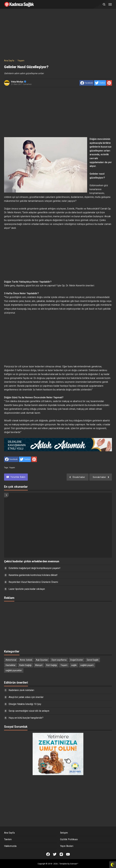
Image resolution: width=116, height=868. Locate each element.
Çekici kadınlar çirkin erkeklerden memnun (32, 561)
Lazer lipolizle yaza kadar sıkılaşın (27, 589)
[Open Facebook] (48, 854)
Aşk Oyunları (42, 660)
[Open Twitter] (55, 854)
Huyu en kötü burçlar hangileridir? (26, 718)
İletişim (64, 833)
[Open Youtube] (68, 854)
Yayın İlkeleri (67, 846)
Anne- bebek (26, 660)
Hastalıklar (11, 665)
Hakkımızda (10, 846)
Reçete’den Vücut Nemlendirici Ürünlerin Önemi (33, 582)
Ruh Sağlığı (52, 665)
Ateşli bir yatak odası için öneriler (26, 697)
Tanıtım (8, 839)
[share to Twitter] (100, 83)
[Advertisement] (58, 34)
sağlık (74, 665)
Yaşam (12, 468)
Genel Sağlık (93, 660)
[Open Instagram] (61, 854)
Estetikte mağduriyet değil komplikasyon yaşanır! (35, 568)
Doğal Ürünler (77, 660)
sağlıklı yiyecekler (14, 670)
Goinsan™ (74, 864)
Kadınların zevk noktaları (21, 690)
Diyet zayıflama (59, 660)
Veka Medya (19, 82)
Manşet (39, 665)
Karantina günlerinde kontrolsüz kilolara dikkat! (33, 575)
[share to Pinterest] (109, 83)
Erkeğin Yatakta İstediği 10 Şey (25, 704)
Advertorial (11, 660)
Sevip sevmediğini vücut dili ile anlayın (29, 711)
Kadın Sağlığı (25, 665)
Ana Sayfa (9, 833)
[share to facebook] (87, 83)
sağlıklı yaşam (87, 665)
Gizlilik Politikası (69, 839)
